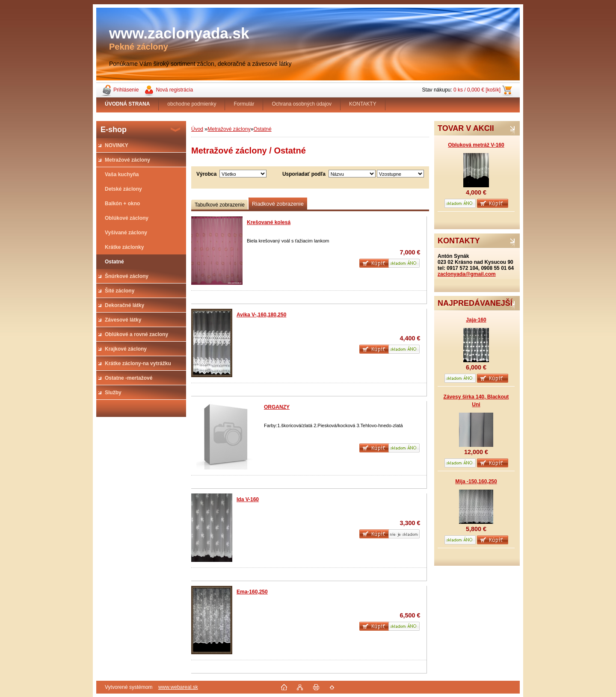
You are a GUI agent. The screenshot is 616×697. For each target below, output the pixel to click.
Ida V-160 (248, 499)
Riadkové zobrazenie (278, 204)
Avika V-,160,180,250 (261, 315)
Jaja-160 (476, 320)
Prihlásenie (126, 90)
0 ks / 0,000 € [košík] (477, 90)
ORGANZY (277, 407)
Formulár (244, 104)
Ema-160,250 (252, 592)
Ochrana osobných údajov (301, 104)
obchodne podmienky (192, 104)
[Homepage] (127, 104)
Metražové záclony (229, 129)
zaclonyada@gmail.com (467, 274)
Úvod (197, 129)
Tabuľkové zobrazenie (220, 205)
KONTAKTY (363, 104)
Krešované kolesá (269, 222)
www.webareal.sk (178, 687)
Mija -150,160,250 (476, 481)
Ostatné (263, 129)
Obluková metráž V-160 (476, 145)
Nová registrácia (174, 90)
